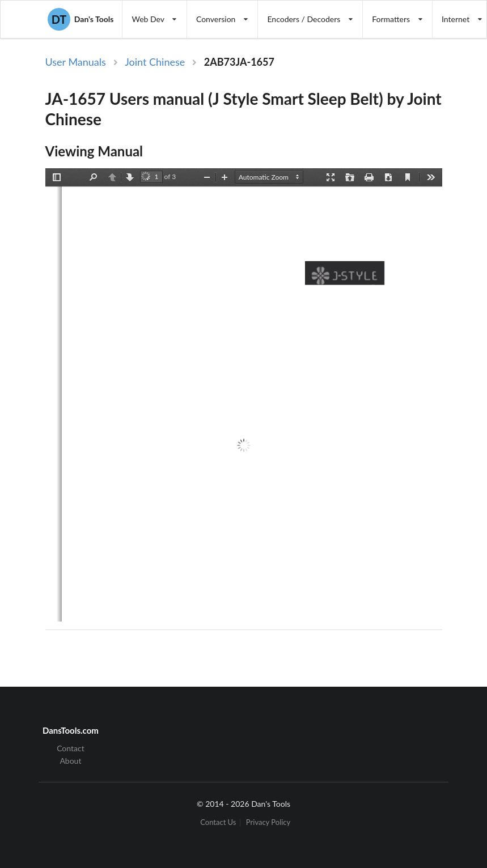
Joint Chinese (155, 62)
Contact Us (218, 822)
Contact (71, 748)
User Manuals (76, 62)
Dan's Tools (81, 19)
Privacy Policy (268, 822)
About (70, 761)
